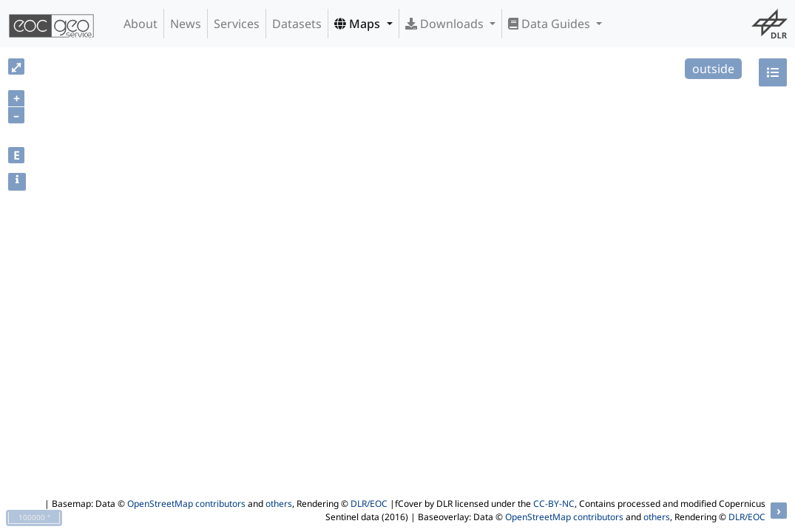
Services (237, 24)
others (279, 504)
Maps (359, 24)
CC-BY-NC (554, 504)
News (186, 24)
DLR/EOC (369, 504)
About (141, 24)
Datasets (297, 24)
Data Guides (551, 24)
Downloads (446, 24)
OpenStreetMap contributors (186, 504)
